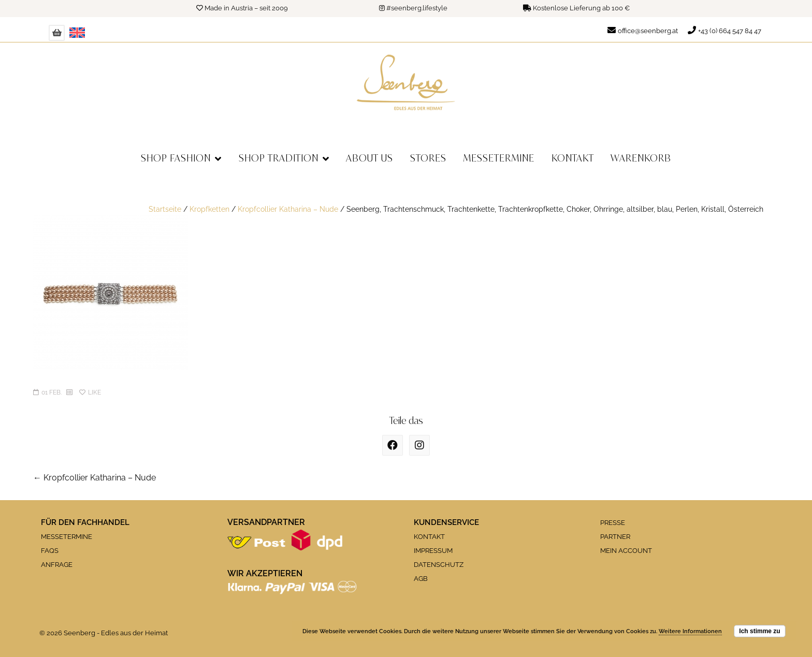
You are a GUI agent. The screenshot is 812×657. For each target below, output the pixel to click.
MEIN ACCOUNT (626, 551)
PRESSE (613, 523)
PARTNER (615, 537)
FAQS (50, 551)
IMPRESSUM (433, 551)
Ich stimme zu (759, 631)
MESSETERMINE (67, 537)
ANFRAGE (57, 565)
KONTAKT (429, 537)
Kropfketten (209, 209)
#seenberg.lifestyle (417, 8)
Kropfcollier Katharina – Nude (288, 209)
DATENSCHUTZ (439, 565)
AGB (421, 579)
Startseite (165, 209)
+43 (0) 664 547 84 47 (730, 31)
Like (90, 392)
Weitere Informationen (690, 631)
